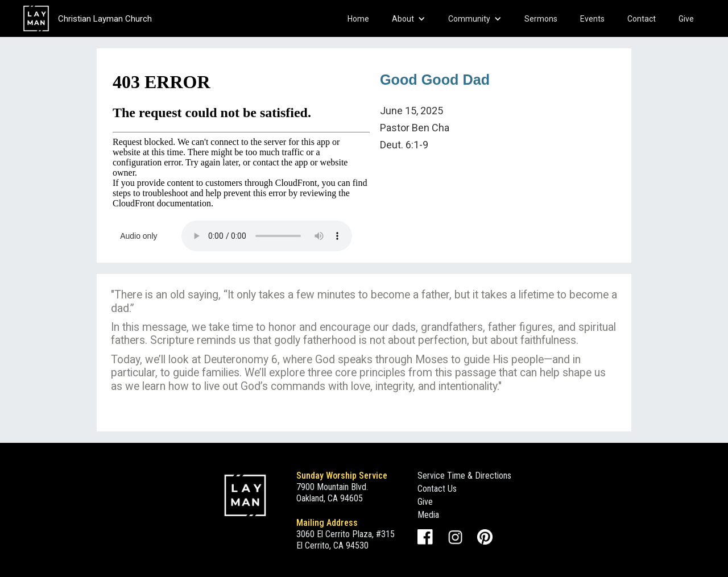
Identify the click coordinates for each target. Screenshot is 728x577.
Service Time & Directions (464, 476)
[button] (409, 19)
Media (428, 515)
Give (686, 19)
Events (592, 19)
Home (358, 19)
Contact (642, 19)
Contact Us (437, 489)
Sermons (541, 19)
